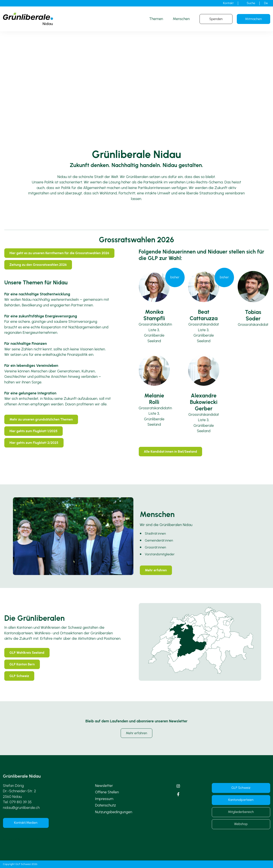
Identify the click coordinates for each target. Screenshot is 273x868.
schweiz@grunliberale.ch (23, 839)
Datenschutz (105, 805)
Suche (251, 3)
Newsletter (104, 786)
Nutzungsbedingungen (114, 812)
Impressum (104, 799)
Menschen (181, 19)
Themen (156, 19)
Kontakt (228, 3)
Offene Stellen (107, 792)
